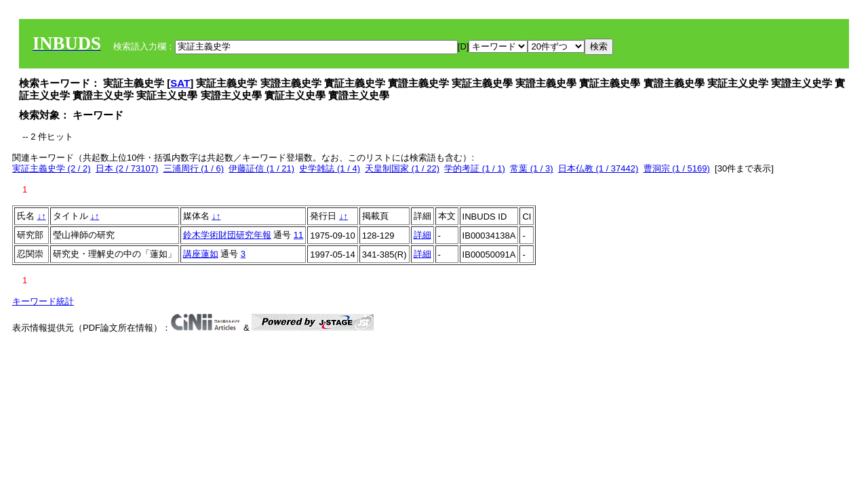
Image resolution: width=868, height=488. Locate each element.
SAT (180, 83)
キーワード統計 (43, 301)
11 (298, 235)
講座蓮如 (201, 254)
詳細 (422, 235)
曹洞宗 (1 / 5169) (677, 168)
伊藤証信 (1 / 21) (261, 168)
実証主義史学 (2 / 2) (52, 168)
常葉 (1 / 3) (532, 168)
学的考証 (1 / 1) (475, 168)
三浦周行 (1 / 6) (194, 168)
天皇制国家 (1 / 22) (402, 168)
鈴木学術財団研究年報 (227, 235)
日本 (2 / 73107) (127, 168)
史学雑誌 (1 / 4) (330, 168)
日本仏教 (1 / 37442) (598, 168)
